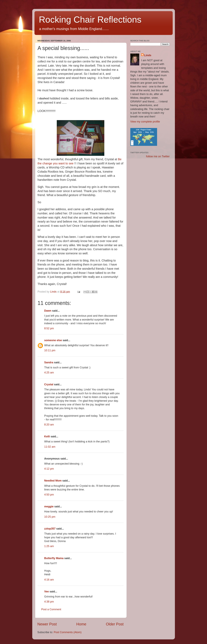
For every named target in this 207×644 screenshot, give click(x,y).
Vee (47, 592)
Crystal (49, 384)
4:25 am (49, 373)
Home (81, 624)
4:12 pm (49, 469)
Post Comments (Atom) (68, 632)
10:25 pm (50, 517)
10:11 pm (50, 350)
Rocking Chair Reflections (90, 20)
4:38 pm (49, 602)
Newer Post (47, 624)
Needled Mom (53, 481)
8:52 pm (49, 328)
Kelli (47, 436)
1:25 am (49, 546)
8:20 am (49, 425)
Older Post (115, 624)
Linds (148, 55)
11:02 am (50, 447)
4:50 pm (49, 495)
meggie (49, 506)
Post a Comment (51, 609)
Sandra (49, 362)
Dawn (48, 311)
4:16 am (49, 580)
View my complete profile (145, 122)
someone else (53, 340)
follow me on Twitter (158, 156)
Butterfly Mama (54, 558)
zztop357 (50, 529)
